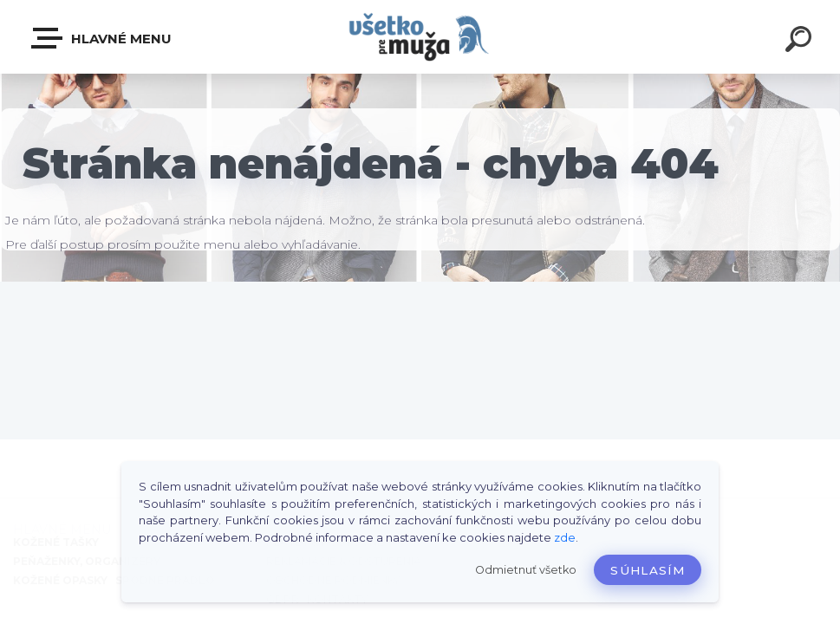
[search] (798, 42)
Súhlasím (648, 570)
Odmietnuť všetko (526, 570)
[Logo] (420, 37)
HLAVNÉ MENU (102, 38)
